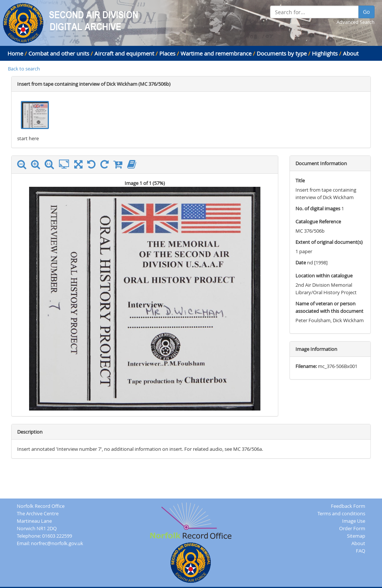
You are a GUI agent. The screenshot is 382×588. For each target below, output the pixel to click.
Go (366, 12)
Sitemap (356, 536)
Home (15, 53)
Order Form (352, 528)
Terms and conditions (341, 513)
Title (300, 180)
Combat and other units (59, 53)
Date (301, 262)
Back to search (24, 69)
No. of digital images (318, 208)
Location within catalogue (324, 276)
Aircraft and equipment (124, 53)
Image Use (354, 521)
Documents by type (282, 53)
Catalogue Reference (318, 221)
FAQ (361, 551)
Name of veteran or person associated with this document (329, 307)
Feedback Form (348, 506)
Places (167, 53)
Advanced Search (356, 22)
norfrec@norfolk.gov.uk (57, 543)
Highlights (325, 53)
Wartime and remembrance (216, 53)
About (351, 53)
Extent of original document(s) (329, 242)
